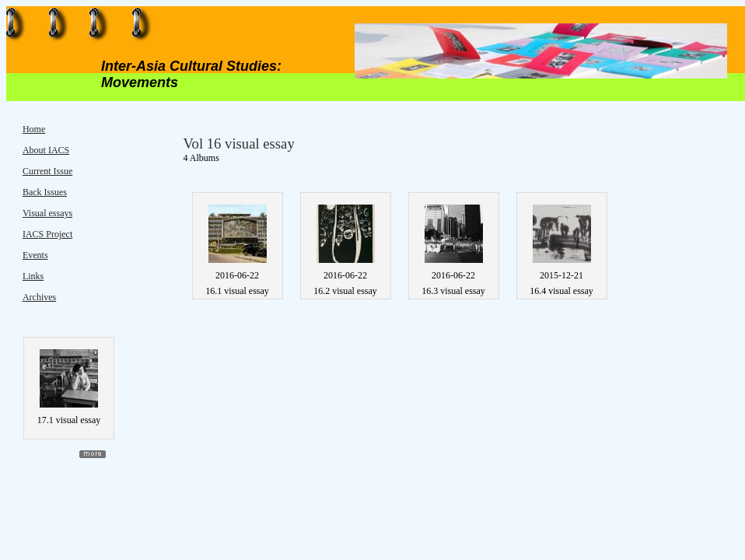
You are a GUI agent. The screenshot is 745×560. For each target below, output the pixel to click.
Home (34, 129)
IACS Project (47, 234)
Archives (39, 297)
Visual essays (47, 213)
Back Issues (45, 192)
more (93, 454)
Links (33, 276)
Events (35, 255)
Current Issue (47, 171)
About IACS (46, 150)
